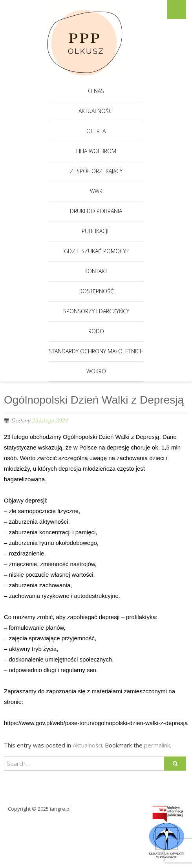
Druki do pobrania (96, 211)
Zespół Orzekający (96, 171)
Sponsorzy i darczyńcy (96, 311)
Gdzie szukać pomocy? (96, 251)
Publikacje (96, 231)
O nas (96, 91)
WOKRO (96, 371)
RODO (96, 331)
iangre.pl (60, 809)
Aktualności (96, 111)
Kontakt (96, 271)
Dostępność (96, 291)
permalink (157, 745)
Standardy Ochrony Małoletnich (96, 351)
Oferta (96, 131)
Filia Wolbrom (96, 151)
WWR (96, 191)
